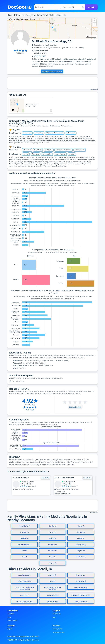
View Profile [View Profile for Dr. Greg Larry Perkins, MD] (87, 478)
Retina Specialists (52, 601)
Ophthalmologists (52, 595)
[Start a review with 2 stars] (67, 402)
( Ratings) (20, 53)
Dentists (52, 581)
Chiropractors (81, 575)
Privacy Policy (58, 629)
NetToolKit (11, 19)
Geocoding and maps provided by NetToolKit (23, 637)
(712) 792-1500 (40, 56)
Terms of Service (58, 632)
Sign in (10, 629)
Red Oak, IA (81, 532)
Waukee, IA (24, 538)
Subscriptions (12, 621)
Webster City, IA (81, 545)
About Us (11, 614)
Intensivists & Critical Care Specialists (52, 588)
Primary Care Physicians (24, 601)
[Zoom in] (95, 21)
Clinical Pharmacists (24, 581)
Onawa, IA (81, 538)
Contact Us (57, 614)
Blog (9, 617)
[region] (52, 28)
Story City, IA (81, 551)
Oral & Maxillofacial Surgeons (81, 595)
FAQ (54, 617)
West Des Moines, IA (24, 545)
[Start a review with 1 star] (65, 402)
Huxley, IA (81, 526)
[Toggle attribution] (13, 110)
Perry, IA (24, 557)
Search (91, 7)
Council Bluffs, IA (24, 526)
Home (10, 15)
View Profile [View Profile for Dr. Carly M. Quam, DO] (45, 478)
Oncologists (24, 595)
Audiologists (52, 575)
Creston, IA (52, 532)
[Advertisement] (52, 83)
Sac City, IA (53, 526)
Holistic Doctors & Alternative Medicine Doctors (24, 588)
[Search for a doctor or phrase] (47, 7)
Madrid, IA (53, 538)
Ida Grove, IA (52, 551)
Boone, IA (52, 557)
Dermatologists (81, 581)
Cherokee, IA (52, 545)
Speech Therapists (81, 601)
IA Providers (19, 15)
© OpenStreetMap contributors (25, 19)
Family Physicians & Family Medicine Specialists (46, 15)
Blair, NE (24, 551)
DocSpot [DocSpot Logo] (19, 7)
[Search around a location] (72, 7)
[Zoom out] (95, 24)
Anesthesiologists (24, 575)
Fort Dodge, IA (81, 557)
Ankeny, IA (53, 563)
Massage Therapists (81, 587)
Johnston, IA (24, 532)
